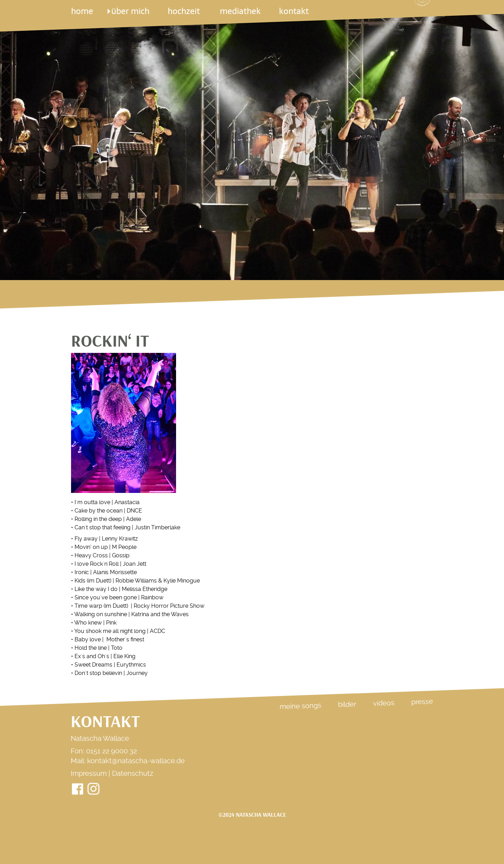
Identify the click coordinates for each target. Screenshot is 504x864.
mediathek (240, 11)
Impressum (89, 773)
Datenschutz (133, 773)
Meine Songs (300, 706)
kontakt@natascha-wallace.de (136, 761)
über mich (130, 11)
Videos (384, 703)
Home (82, 11)
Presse (422, 702)
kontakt (294, 11)
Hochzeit (184, 11)
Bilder (347, 704)
